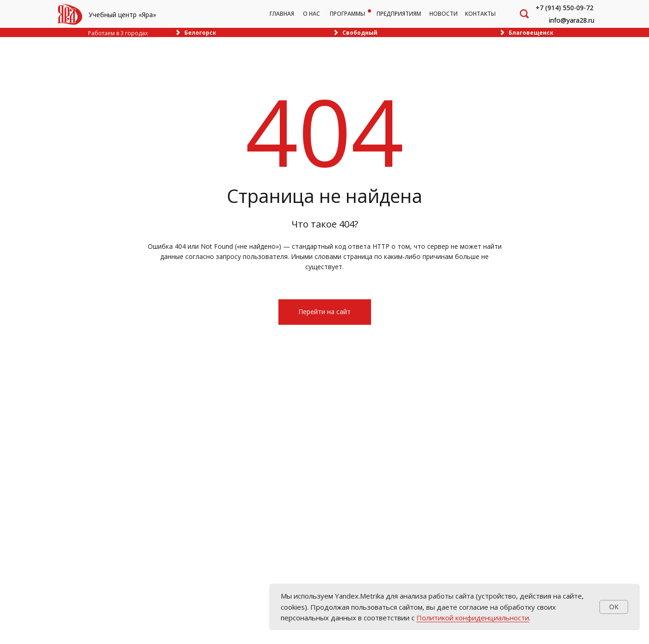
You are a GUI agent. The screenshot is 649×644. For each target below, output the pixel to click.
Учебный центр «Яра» (122, 15)
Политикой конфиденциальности (473, 618)
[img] (70, 14)
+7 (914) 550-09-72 (564, 8)
